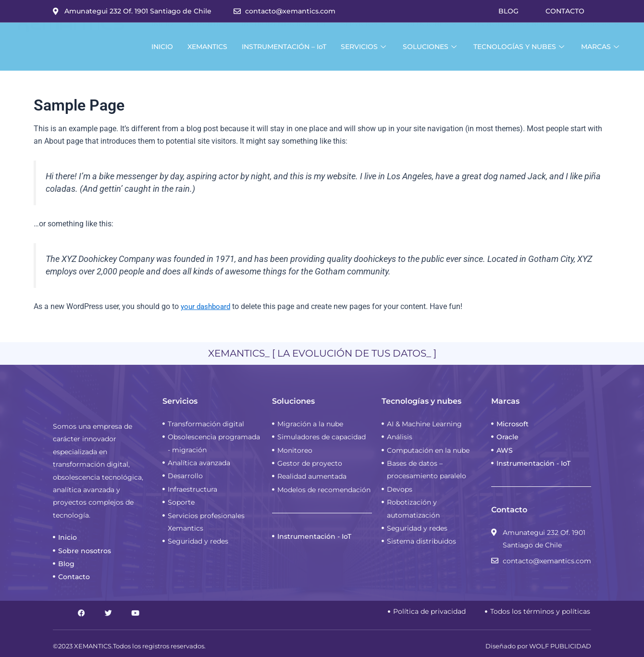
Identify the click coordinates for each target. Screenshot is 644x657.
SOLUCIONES (431, 47)
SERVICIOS (365, 47)
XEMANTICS (207, 47)
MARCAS (601, 47)
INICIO (162, 47)
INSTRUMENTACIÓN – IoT (284, 47)
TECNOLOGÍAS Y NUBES (520, 47)
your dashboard (207, 306)
